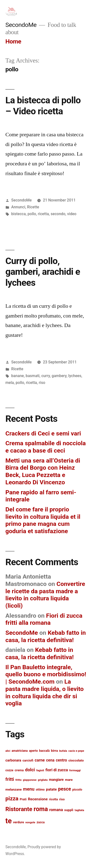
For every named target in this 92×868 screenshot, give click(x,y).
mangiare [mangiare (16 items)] (56, 780)
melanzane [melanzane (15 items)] (13, 789)
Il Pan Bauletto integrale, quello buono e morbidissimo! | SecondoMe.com (46, 674)
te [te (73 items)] (9, 821)
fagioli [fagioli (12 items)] (40, 770)
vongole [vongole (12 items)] (30, 822)
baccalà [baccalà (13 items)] (45, 751)
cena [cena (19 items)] (50, 760)
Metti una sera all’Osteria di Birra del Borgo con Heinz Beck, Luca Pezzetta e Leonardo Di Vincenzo (43, 471)
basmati (33, 376)
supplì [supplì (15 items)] (69, 810)
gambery (59, 376)
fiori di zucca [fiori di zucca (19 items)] (57, 770)
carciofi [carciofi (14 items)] (28, 760)
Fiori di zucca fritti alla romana (44, 619)
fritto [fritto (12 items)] (19, 780)
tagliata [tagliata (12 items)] (79, 810)
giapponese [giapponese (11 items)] (30, 780)
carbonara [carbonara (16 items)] (13, 760)
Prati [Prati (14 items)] (23, 799)
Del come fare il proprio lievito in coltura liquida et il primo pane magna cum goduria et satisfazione (43, 520)
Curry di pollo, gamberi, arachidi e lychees (43, 272)
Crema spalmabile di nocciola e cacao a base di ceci (46, 447)
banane (18, 376)
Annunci (18, 207)
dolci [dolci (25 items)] (30, 770)
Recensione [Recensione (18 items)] (38, 799)
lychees (75, 376)
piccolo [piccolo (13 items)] (77, 790)
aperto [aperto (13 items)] (33, 751)
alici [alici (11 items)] (8, 751)
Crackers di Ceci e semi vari (43, 433)
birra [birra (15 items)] (54, 751)
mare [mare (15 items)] (69, 780)
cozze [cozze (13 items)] (9, 770)
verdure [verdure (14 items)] (18, 822)
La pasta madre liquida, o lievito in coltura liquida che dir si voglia (45, 692)
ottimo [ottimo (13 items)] (40, 790)
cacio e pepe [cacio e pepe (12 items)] (76, 751)
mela (10, 383)
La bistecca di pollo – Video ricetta (43, 106)
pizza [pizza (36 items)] (12, 798)
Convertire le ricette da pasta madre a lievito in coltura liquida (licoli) (45, 595)
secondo (58, 214)
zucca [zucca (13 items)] (41, 822)
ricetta (43, 214)
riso (42, 383)
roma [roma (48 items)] (41, 809)
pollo (32, 214)
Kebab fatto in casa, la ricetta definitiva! (46, 636)
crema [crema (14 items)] (19, 770)
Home (13, 41)
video (72, 214)
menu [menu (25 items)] (29, 789)
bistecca (19, 214)
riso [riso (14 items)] (62, 799)
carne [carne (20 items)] (40, 760)
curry (46, 376)
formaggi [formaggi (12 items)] (75, 770)
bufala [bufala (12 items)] (63, 751)
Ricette (33, 207)
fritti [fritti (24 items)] (10, 779)
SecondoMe (21, 25)
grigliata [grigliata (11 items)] (43, 780)
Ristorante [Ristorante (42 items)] (19, 809)
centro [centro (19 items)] (62, 760)
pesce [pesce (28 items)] (65, 789)
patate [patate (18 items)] (52, 789)
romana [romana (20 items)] (56, 810)
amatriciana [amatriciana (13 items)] (20, 751)
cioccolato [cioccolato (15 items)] (76, 760)
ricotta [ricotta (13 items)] (53, 799)
